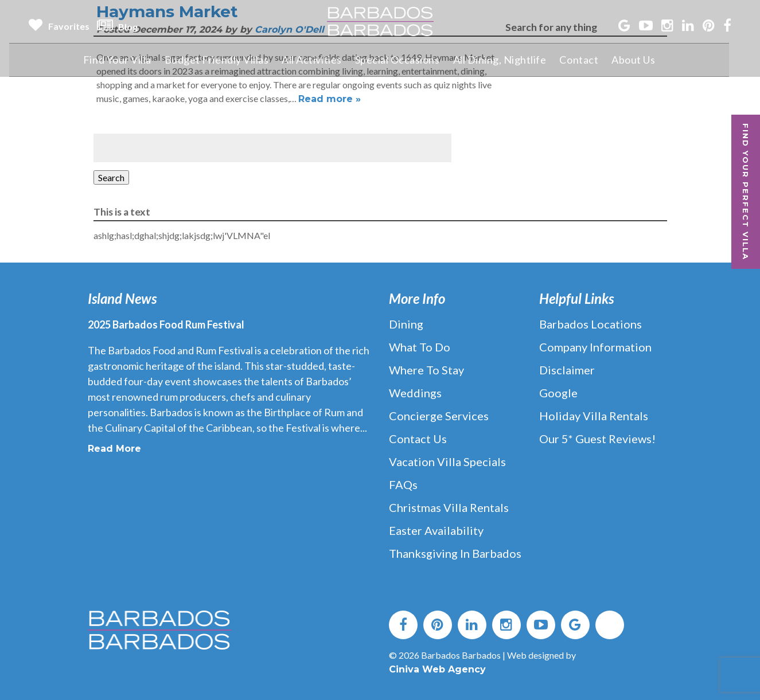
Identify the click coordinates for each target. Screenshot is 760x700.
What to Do (420, 347)
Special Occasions (408, 60)
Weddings (415, 393)
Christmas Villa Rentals (449, 507)
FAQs (403, 484)
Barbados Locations (591, 324)
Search (111, 177)
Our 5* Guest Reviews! (597, 439)
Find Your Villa (126, 60)
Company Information (595, 347)
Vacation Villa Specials (447, 462)
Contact (591, 60)
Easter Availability (436, 530)
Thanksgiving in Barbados (455, 553)
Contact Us (418, 439)
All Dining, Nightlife (512, 60)
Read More (114, 449)
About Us (646, 60)
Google (558, 393)
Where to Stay (426, 370)
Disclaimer (567, 370)
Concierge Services (439, 416)
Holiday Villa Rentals (594, 416)
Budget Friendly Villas (226, 60)
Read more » (330, 99)
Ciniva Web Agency (437, 669)
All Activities (322, 60)
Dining (406, 324)
